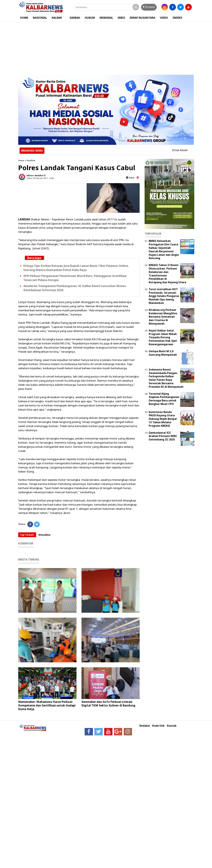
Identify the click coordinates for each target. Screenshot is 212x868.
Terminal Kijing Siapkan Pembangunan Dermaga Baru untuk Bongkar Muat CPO (164, 399)
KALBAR (57, 18)
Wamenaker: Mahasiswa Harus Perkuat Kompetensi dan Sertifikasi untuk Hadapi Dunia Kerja (47, 705)
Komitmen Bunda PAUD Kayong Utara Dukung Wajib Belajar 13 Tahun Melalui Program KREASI (163, 419)
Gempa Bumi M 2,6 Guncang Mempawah (163, 353)
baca (130, 177)
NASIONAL (40, 18)
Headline (31, 160)
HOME (24, 18)
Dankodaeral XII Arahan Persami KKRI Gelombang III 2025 (163, 436)
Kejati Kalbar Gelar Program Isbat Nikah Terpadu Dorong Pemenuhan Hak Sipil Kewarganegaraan (163, 337)
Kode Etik (158, 726)
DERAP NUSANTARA (142, 18)
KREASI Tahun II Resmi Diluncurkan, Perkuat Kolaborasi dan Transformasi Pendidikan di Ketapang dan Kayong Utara (167, 274)
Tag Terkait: (27, 535)
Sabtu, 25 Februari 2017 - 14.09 (40, 178)
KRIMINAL (106, 18)
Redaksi (145, 726)
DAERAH (75, 18)
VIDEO (164, 18)
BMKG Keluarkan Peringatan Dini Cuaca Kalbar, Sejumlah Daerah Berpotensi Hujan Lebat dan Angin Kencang (164, 249)
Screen (149, 7)
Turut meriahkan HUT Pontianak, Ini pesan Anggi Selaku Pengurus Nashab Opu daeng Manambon (164, 296)
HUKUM (90, 18)
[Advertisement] (106, 47)
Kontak (172, 726)
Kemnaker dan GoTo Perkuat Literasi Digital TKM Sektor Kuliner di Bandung (108, 704)
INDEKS (177, 18)
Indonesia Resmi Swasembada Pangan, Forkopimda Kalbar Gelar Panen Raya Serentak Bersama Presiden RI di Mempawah (166, 378)
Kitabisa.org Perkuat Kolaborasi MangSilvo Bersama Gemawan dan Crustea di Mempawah (163, 317)
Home (21, 160)
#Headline (44, 535)
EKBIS (121, 18)
